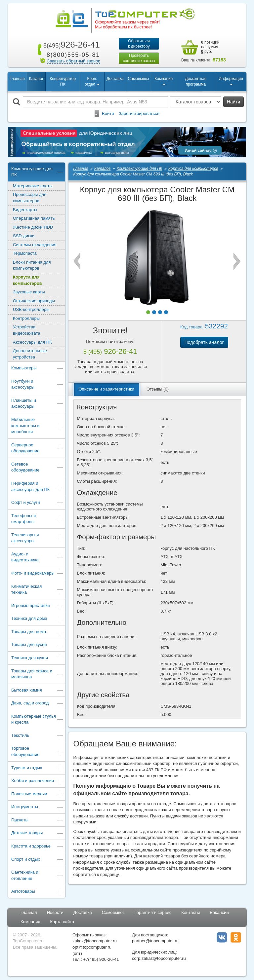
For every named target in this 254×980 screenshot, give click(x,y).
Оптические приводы (34, 302)
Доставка (115, 79)
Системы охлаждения (35, 245)
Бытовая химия (37, 691)
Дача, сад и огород (37, 704)
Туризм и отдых (37, 769)
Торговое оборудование (37, 752)
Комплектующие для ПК (37, 172)
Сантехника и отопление (37, 876)
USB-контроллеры (31, 310)
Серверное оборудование (37, 449)
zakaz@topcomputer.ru (95, 942)
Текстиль (37, 737)
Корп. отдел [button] (92, 82)
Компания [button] (164, 81)
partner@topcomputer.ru (155, 942)
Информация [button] (231, 81)
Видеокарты (25, 210)
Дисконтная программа (196, 82)
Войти (108, 114)
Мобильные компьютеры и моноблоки (37, 426)
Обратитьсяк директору (139, 44)
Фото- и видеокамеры (37, 574)
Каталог (36, 79)
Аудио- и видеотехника (37, 558)
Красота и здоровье (37, 847)
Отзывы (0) (158, 390)
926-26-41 (70, 45)
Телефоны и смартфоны (37, 519)
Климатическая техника (37, 590)
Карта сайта (62, 923)
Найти (233, 102)
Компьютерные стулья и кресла (37, 720)
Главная (17, 79)
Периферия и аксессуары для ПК (37, 487)
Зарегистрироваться (139, 114)
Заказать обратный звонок (73, 61)
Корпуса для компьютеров (27, 281)
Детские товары (37, 834)
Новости (55, 913)
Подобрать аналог (204, 343)
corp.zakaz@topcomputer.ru (159, 959)
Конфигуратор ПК (63, 82)
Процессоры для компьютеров (30, 199)
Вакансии (219, 913)
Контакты (190, 913)
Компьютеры (37, 369)
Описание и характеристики (106, 390)
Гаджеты (37, 821)
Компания (30, 923)
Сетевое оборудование (37, 468)
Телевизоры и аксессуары (37, 539)
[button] (148, 313)
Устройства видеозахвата (27, 331)
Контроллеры (26, 319)
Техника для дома (37, 620)
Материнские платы (33, 187)
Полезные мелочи (37, 795)
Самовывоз (139, 79)
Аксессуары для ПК (32, 343)
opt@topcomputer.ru (92, 948)
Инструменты (37, 808)
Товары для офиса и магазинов (37, 675)
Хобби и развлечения (37, 782)
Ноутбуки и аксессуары (37, 385)
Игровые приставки (37, 607)
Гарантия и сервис (153, 913)
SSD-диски (24, 236)
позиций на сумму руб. (210, 47)
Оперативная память (34, 219)
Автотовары (37, 893)
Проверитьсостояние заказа (139, 58)
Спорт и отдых (37, 861)
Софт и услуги (37, 504)
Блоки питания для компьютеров (32, 266)
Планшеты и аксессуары (37, 404)
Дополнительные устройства (30, 355)
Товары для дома (37, 633)
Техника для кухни (37, 659)
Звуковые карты (29, 293)
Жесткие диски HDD (33, 228)
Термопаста (25, 254)
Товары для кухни (37, 646)
